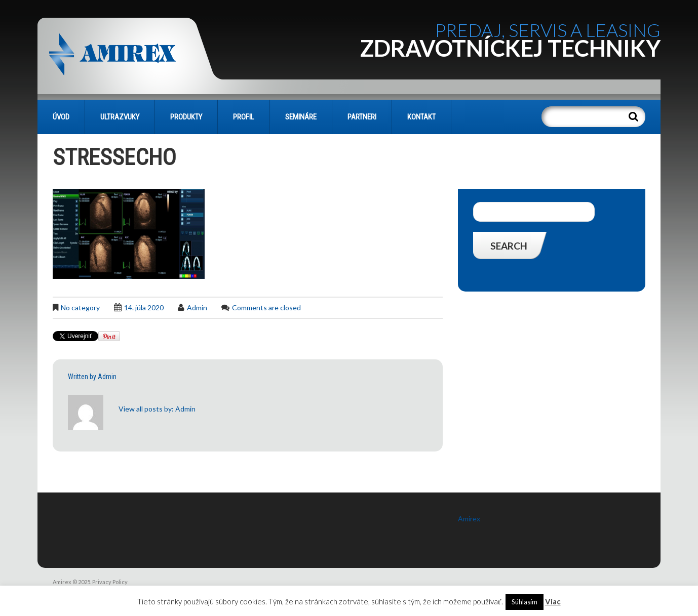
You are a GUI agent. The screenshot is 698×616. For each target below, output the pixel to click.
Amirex (469, 519)
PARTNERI (362, 117)
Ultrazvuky (120, 117)
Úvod (61, 117)
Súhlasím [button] (525, 602)
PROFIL (244, 117)
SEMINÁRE (301, 117)
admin (197, 307)
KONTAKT (421, 117)
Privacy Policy (110, 582)
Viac (553, 601)
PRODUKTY (186, 117)
